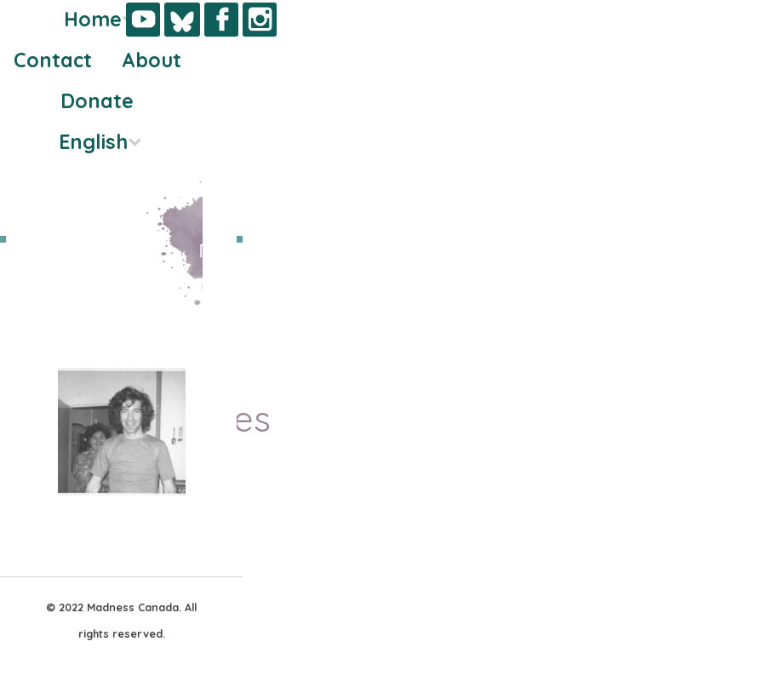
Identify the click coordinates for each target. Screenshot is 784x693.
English (93, 142)
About (152, 60)
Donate (97, 101)
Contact (53, 60)
